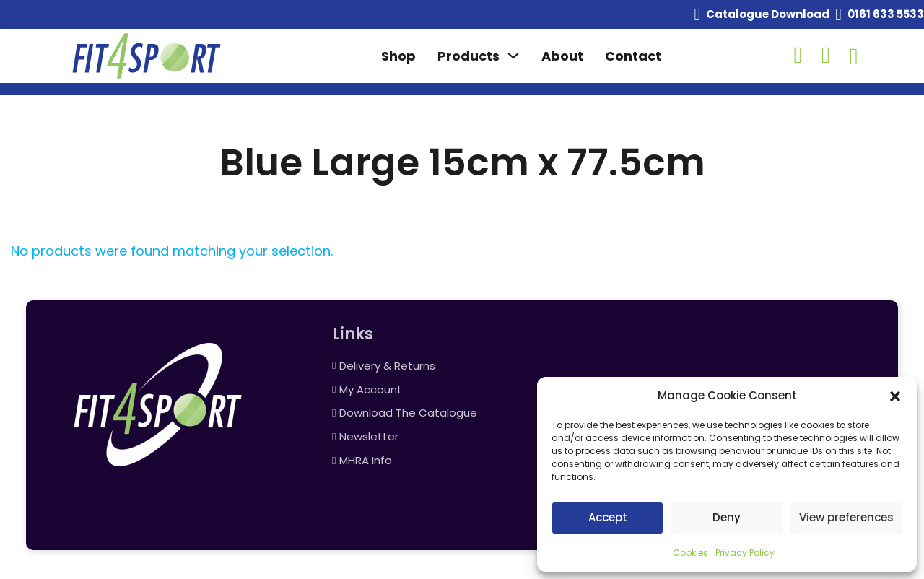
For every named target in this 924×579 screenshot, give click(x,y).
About (562, 56)
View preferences (846, 517)
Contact (633, 56)
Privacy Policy (745, 553)
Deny (727, 517)
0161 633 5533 (886, 14)
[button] (895, 396)
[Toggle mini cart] (854, 56)
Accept (608, 517)
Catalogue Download (768, 14)
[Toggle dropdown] (513, 56)
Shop (398, 56)
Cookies (690, 553)
